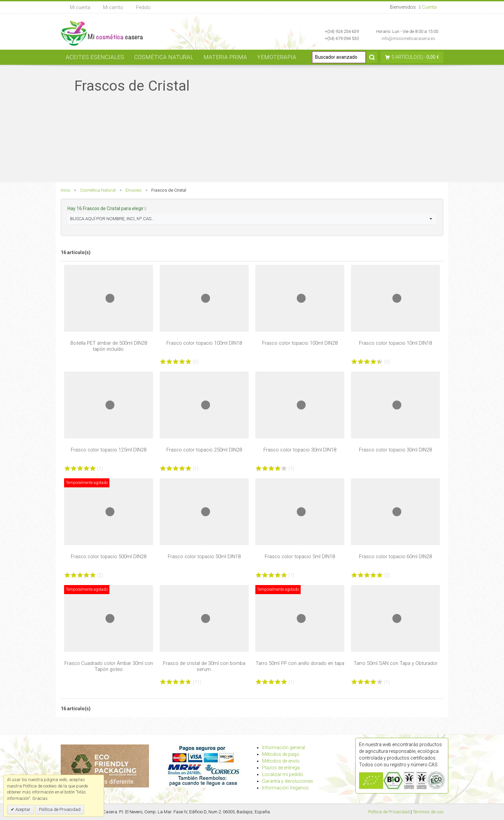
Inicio (65, 190)
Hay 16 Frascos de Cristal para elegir (107, 208)
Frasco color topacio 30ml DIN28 (395, 450)
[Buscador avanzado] (339, 57)
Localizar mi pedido (283, 774)
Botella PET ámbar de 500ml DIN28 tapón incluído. (109, 346)
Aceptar (22, 809)
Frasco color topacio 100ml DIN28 (300, 343)
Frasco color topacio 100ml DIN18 (204, 343)
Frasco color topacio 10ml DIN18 (395, 343)
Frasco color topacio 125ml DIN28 (109, 450)
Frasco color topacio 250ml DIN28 (204, 450)
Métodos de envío (281, 761)
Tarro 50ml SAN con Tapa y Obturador (396, 663)
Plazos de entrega (281, 768)
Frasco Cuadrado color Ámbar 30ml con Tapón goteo (109, 666)
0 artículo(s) (407, 57)
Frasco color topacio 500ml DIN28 (109, 557)
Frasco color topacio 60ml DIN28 (395, 557)
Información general (284, 747)
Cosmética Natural (98, 190)
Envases (134, 190)
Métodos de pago (281, 754)
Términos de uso (428, 812)
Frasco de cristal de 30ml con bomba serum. (204, 666)
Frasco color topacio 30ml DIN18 (300, 450)
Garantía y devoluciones (288, 781)
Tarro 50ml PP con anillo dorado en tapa (300, 663)
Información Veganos (285, 788)
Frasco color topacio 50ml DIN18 (204, 557)
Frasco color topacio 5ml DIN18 (300, 557)
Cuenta (429, 7)
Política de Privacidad (389, 812)
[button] (252, 219)
